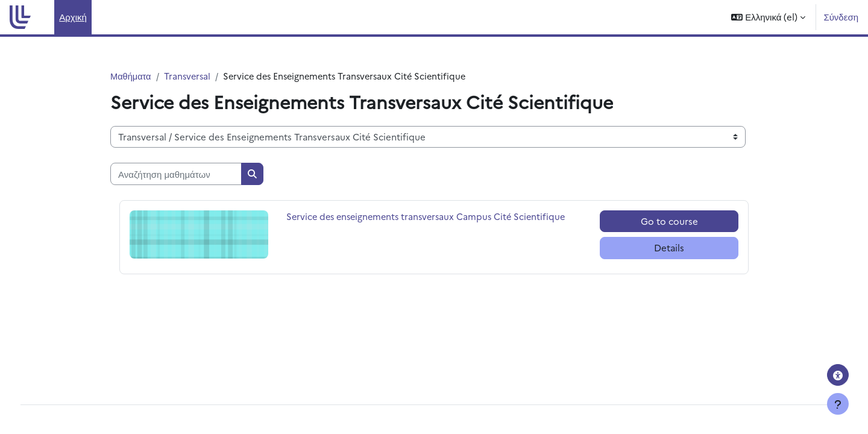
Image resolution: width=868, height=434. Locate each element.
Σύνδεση (841, 17)
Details (669, 248)
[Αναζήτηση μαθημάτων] (176, 175)
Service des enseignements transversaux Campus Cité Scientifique (431, 217)
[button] (768, 17)
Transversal (189, 76)
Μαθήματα (131, 76)
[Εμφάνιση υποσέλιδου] (838, 404)
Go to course (669, 222)
